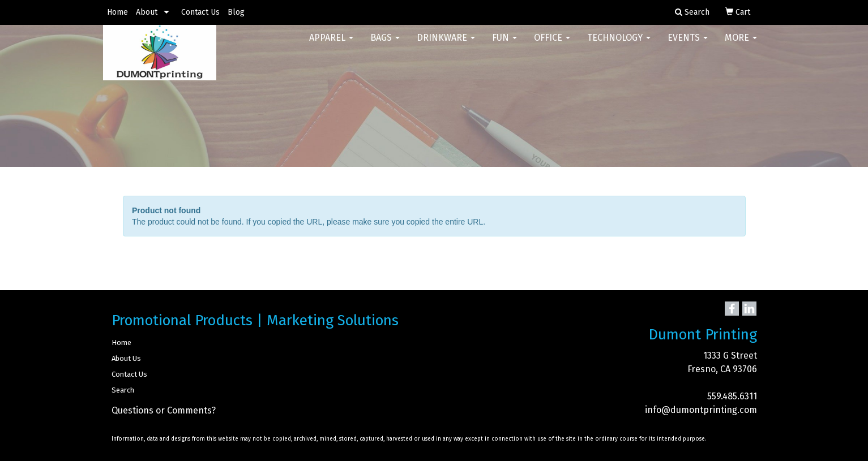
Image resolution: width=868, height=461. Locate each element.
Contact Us (200, 12)
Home (117, 12)
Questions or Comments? (164, 410)
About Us (126, 358)
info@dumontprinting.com (701, 410)
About (147, 12)
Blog (236, 12)
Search (123, 390)
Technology (619, 45)
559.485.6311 (732, 396)
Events (688, 45)
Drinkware (446, 45)
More (741, 45)
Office (552, 45)
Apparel (331, 45)
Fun (504, 45)
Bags (385, 45)
